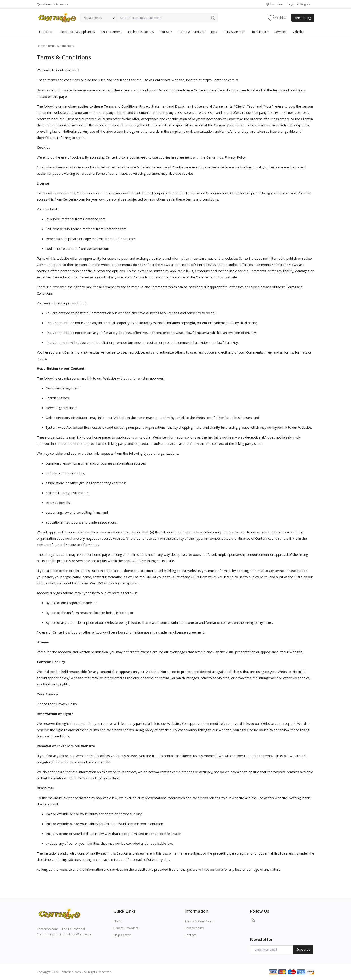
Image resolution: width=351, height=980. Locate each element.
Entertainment (111, 32)
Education (46, 32)
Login (291, 4)
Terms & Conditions (199, 921)
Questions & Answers (52, 4)
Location (274, 4)
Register (306, 4)
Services (280, 32)
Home (41, 46)
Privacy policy (194, 928)
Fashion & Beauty (141, 32)
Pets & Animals (234, 32)
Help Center (122, 935)
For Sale (166, 32)
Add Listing (303, 18)
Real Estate (260, 32)
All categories (93, 18)
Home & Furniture (192, 32)
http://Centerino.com (221, 80)
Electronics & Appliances (77, 32)
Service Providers (126, 928)
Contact (190, 935)
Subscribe (303, 949)
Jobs (214, 32)
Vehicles (298, 32)
